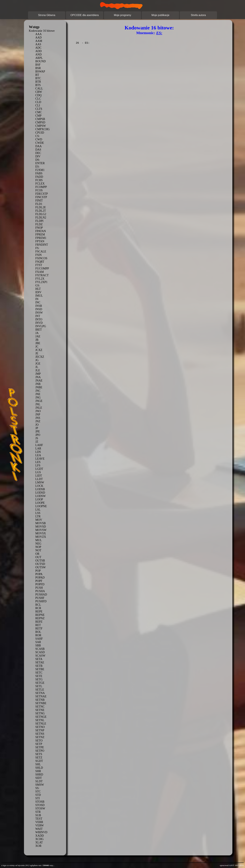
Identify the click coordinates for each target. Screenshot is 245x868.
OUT (38, 557)
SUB (38, 815)
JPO (38, 435)
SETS (39, 754)
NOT (38, 550)
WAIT (39, 829)
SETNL (40, 720)
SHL (38, 764)
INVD (39, 323)
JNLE (39, 408)
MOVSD (41, 527)
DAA (38, 146)
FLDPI (39, 221)
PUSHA (40, 591)
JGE (38, 364)
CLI (38, 105)
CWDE (40, 143)
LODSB (40, 489)
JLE (38, 370)
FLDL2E (41, 207)
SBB (38, 645)
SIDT (39, 778)
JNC (38, 391)
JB (37, 340)
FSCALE (41, 251)
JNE (38, 394)
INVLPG (41, 326)
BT (37, 75)
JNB (38, 384)
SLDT (39, 781)
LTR (38, 516)
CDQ (38, 95)
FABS (39, 173)
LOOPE (40, 503)
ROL (38, 632)
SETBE (40, 669)
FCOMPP (41, 187)
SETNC (40, 707)
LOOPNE (41, 506)
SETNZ (40, 737)
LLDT (39, 479)
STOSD (40, 805)
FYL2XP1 (41, 282)
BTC (38, 78)
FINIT (39, 201)
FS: (37, 248)
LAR (38, 448)
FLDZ (39, 224)
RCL (38, 605)
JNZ (38, 421)
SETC (39, 673)
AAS (38, 44)
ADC (38, 48)
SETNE (40, 710)
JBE (38, 343)
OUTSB (40, 561)
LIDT (39, 476)
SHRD (39, 775)
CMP (38, 116)
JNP (38, 415)
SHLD (39, 768)
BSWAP (40, 71)
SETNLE (41, 724)
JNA (38, 377)
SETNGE (41, 717)
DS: (38, 160)
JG (37, 360)
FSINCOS (41, 258)
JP (37, 428)
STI (38, 798)
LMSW (40, 482)
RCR (38, 608)
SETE (39, 676)
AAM (39, 41)
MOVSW (41, 530)
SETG (39, 679)
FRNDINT (42, 245)
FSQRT (40, 262)
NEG (38, 544)
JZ (37, 442)
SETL (39, 686)
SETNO (40, 727)
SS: (37, 788)
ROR (38, 635)
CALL (39, 88)
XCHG (39, 839)
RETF (39, 628)
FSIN (38, 255)
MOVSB (41, 523)
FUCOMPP (42, 268)
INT (38, 316)
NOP (38, 547)
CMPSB (40, 119)
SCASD (40, 652)
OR (37, 554)
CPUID (40, 133)
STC (38, 792)
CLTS (39, 109)
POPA (39, 574)
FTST (39, 265)
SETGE (40, 683)
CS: (38, 136)
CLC (38, 99)
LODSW (41, 496)
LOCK (39, 486)
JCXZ (39, 350)
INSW (39, 313)
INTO (39, 319)
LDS (38, 452)
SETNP (40, 730)
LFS (38, 465)
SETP (39, 744)
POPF (39, 581)
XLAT (39, 842)
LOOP (39, 499)
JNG (38, 398)
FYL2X (40, 279)
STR (38, 812)
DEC (38, 153)
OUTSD (40, 564)
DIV (38, 156)
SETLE (40, 690)
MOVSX (41, 533)
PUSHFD (41, 601)
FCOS (39, 190)
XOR (38, 846)
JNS (38, 418)
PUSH (39, 588)
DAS (38, 150)
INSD (39, 309)
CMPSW (41, 126)
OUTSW (41, 567)
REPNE (40, 615)
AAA (38, 34)
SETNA (40, 693)
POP (38, 571)
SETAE (40, 662)
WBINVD (41, 832)
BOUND (41, 61)
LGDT (39, 469)
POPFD (40, 584)
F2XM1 (40, 170)
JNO (38, 411)
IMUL (39, 296)
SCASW (40, 656)
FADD (39, 177)
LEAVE (40, 459)
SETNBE (41, 703)
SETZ (39, 758)
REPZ (39, 622)
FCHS (39, 180)
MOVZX (41, 537)
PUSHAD (41, 595)
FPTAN (40, 241)
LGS (38, 472)
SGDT (39, 761)
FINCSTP (41, 197)
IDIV (38, 292)
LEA (38, 455)
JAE (38, 336)
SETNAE (41, 696)
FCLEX (40, 184)
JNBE (39, 387)
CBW (39, 92)
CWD (39, 139)
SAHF (39, 639)
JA (37, 333)
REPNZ (40, 618)
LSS (38, 513)
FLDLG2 (41, 214)
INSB (39, 306)
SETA (39, 659)
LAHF (39, 445)
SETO (39, 741)
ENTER (40, 163)
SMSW (40, 785)
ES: (37, 167)
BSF (38, 65)
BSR (38, 68)
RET (38, 625)
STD (38, 795)
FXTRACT (42, 275)
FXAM (40, 272)
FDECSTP (42, 194)
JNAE (39, 381)
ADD (38, 51)
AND (38, 55)
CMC (39, 112)
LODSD (40, 493)
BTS (38, 85)
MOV (39, 520)
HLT (38, 289)
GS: (38, 285)
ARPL (39, 58)
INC (38, 302)
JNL (38, 404)
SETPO (40, 751)
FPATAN (41, 231)
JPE (38, 431)
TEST (39, 819)
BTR (38, 82)
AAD (38, 38)
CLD (38, 102)
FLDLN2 (41, 218)
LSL (38, 510)
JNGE (39, 401)
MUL (39, 540)
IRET (39, 330)
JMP (38, 374)
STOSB (40, 802)
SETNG (40, 713)
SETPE (40, 747)
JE (37, 353)
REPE (39, 611)
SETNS (40, 734)
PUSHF (40, 598)
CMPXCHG (43, 129)
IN (37, 299)
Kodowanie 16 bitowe (42, 31)
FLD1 (39, 204)
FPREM (40, 235)
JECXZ (40, 357)
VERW (40, 825)
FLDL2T (41, 211)
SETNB (40, 700)
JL (37, 367)
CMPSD (40, 122)
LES (38, 462)
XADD (40, 836)
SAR (38, 642)
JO (37, 425)
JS (37, 438)
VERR (39, 822)
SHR (38, 771)
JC (37, 347)
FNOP (39, 228)
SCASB (40, 649)
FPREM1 (41, 238)
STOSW (40, 808)
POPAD (40, 578)
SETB (39, 666)
